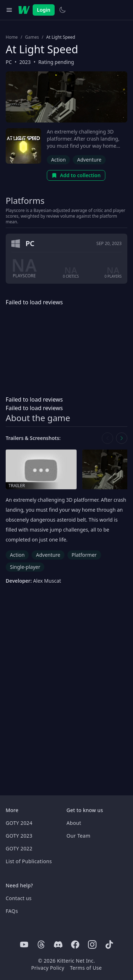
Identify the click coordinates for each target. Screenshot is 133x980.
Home (12, 37)
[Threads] (41, 944)
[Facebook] (75, 944)
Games (32, 37)
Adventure (89, 160)
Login (44, 10)
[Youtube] (24, 944)
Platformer (84, 555)
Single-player (25, 567)
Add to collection (76, 175)
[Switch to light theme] (62, 10)
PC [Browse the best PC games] (9, 62)
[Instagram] (92, 944)
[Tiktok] (109, 944)
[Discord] (58, 944)
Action (58, 160)
